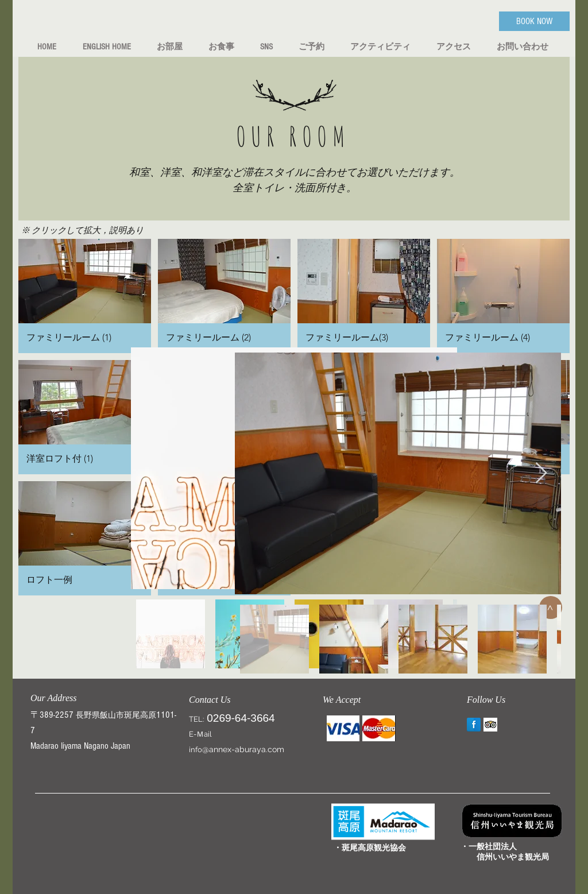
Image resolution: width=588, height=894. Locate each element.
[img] (343, 728)
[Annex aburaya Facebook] (474, 725)
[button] (85, 296)
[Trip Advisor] (490, 725)
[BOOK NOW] (534, 21)
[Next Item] (541, 473)
